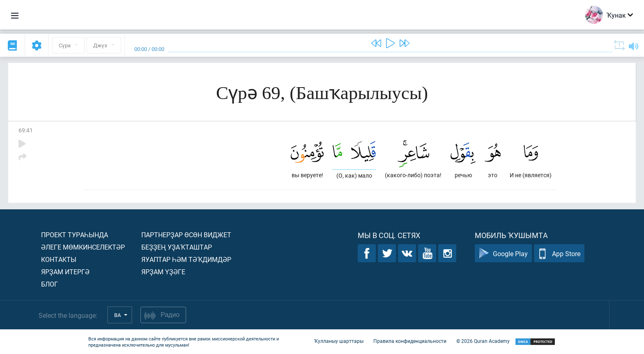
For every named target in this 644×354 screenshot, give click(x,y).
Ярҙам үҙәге (163, 272)
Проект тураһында (75, 235)
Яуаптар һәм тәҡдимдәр (186, 259)
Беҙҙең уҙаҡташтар (177, 247)
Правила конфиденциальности (410, 341)
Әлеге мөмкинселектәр (83, 247)
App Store (559, 253)
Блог (49, 284)
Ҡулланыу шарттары (339, 341)
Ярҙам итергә (65, 272)
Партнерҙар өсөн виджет (186, 235)
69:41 (26, 130)
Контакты (59, 259)
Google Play (503, 253)
